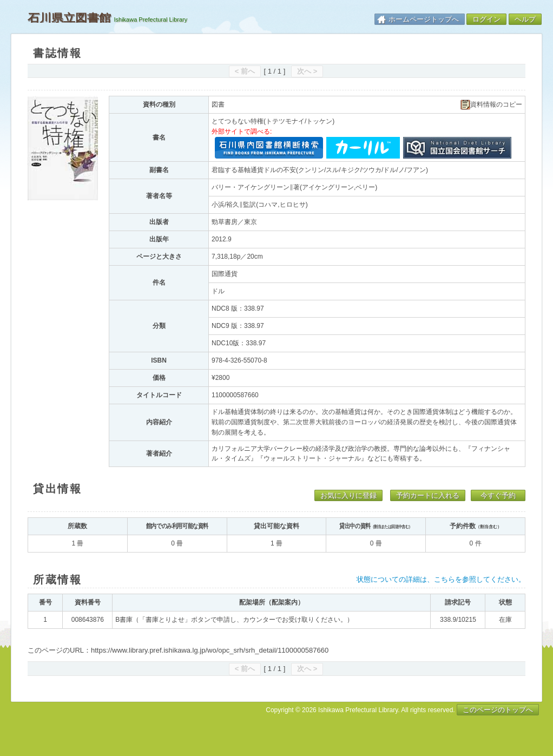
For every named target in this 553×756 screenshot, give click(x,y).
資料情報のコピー (491, 105)
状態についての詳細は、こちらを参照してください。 (441, 579)
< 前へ (245, 71)
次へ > (307, 71)
